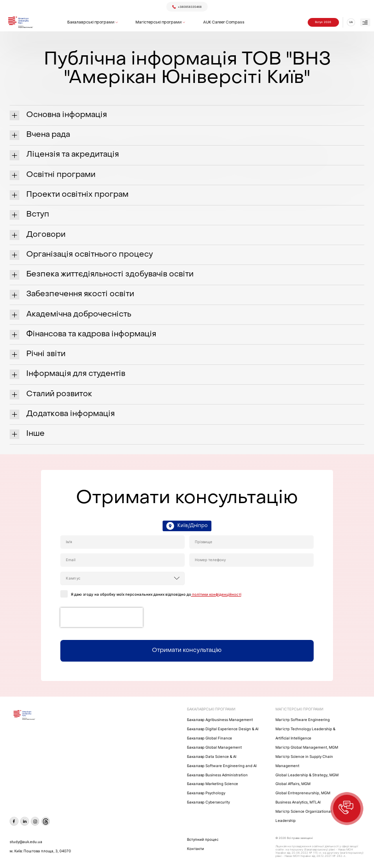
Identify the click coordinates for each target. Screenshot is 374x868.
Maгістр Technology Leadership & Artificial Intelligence (305, 734)
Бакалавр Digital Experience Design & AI (223, 729)
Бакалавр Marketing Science (213, 784)
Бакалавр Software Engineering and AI (222, 766)
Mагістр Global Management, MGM (307, 748)
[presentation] (102, 617)
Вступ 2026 (323, 22)
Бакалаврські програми (91, 23)
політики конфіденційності (216, 594)
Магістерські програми (158, 23)
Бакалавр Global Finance (210, 738)
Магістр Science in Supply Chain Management (304, 761)
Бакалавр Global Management (214, 748)
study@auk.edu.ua (26, 842)
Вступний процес (203, 840)
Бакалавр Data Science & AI (212, 757)
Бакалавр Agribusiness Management (220, 720)
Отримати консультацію (187, 651)
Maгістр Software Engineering (303, 720)
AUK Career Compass (224, 23)
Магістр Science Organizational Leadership (304, 816)
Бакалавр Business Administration (217, 775)
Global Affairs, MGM (293, 784)
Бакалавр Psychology (206, 793)
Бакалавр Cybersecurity (208, 802)
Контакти (196, 849)
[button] (347, 809)
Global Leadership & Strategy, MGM (307, 775)
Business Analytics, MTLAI (298, 802)
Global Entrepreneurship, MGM (303, 793)
